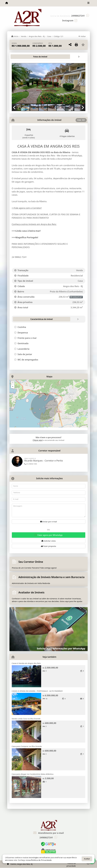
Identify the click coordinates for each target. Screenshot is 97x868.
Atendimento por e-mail (48, 833)
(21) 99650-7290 (31, 464)
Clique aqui (38, 440)
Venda (24, 36)
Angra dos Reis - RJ (37, 36)
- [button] (13, 386)
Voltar (82, 36)
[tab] (19, 57)
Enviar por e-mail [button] (49, 522)
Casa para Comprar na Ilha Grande (27, 746)
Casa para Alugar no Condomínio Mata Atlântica (33, 774)
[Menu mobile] (7, 3)
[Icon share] (70, 20)
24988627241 (78, 16)
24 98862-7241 (19, 257)
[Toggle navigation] (88, 3)
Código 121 (59, 36)
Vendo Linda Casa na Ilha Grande (26, 719)
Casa (49, 36)
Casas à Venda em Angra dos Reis (26, 663)
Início (15, 36)
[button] (17, 84)
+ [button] (13, 383)
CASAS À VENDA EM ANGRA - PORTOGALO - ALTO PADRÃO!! (37, 691)
